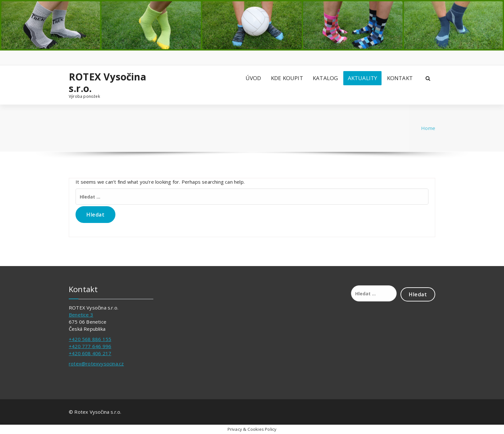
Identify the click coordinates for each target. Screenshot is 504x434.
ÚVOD (253, 78)
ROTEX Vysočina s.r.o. (108, 83)
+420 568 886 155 (90, 339)
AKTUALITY (363, 78)
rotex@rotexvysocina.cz (96, 364)
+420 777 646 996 (90, 346)
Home (428, 128)
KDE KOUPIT (287, 78)
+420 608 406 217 (90, 353)
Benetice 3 (81, 315)
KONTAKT (400, 78)
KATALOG (325, 78)
